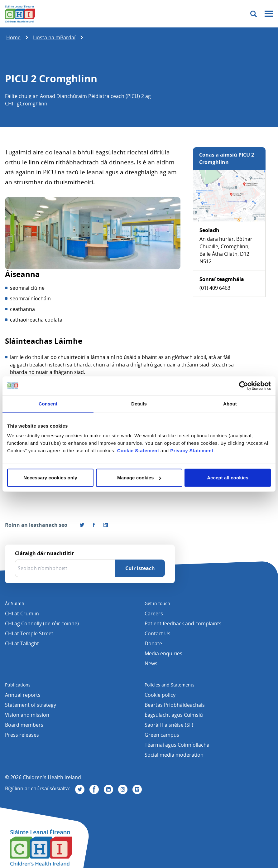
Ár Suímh (15, 603)
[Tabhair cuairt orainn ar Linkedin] (108, 789)
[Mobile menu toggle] (269, 14)
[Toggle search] (254, 14)
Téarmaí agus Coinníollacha (177, 745)
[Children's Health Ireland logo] (20, 14)
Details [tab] (139, 403)
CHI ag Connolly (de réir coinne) (42, 623)
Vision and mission (27, 715)
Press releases (22, 735)
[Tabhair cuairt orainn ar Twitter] (80, 789)
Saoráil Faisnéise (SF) (169, 725)
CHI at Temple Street (29, 633)
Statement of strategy (31, 705)
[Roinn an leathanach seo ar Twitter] (82, 525)
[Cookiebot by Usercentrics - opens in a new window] (244, 386)
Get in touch (157, 603)
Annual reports (23, 695)
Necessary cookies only (50, 478)
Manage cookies (139, 478)
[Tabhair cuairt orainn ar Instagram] (123, 789)
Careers (154, 613)
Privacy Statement (192, 451)
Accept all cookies (228, 478)
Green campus (162, 735)
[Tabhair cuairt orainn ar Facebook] (94, 525)
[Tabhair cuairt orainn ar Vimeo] (137, 789)
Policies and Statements (170, 685)
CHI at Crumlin (22, 613)
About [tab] (230, 403)
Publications (18, 685)
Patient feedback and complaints (183, 623)
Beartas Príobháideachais (175, 705)
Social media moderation (174, 755)
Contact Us (158, 633)
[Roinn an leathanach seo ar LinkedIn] (106, 525)
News (151, 663)
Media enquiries (163, 653)
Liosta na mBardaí (54, 37)
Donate (153, 643)
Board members (24, 725)
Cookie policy (160, 695)
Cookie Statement (138, 451)
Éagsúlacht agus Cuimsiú (174, 715)
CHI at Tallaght (22, 643)
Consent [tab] (48, 403)
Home (13, 37)
